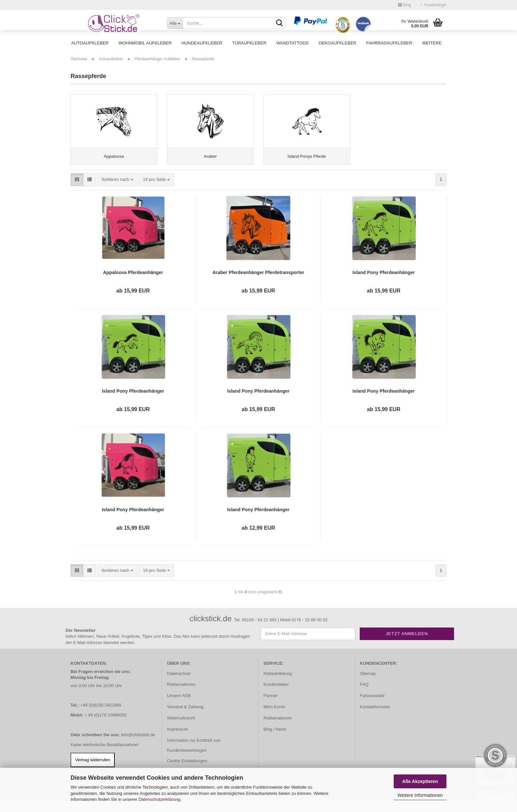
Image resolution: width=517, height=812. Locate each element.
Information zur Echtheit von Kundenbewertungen (194, 757)
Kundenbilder (276, 697)
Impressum (178, 741)
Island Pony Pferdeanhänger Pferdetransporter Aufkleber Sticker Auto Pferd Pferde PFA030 (258, 403)
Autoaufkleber (90, 43)
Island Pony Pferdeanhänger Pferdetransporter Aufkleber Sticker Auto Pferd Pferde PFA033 (258, 522)
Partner (271, 708)
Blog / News (275, 741)
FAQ (364, 697)
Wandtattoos (292, 43)
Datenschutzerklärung (159, 799)
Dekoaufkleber (338, 43)
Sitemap (368, 685)
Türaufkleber (249, 43)
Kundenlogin (434, 5)
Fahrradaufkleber (389, 43)
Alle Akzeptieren (420, 781)
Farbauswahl (372, 708)
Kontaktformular (375, 719)
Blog (404, 5)
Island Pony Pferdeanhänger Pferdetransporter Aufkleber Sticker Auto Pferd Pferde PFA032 (133, 522)
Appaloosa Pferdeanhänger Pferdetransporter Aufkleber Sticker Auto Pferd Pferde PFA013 (133, 285)
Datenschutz (179, 685)
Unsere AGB (179, 708)
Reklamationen (182, 697)
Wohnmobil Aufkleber (145, 43)
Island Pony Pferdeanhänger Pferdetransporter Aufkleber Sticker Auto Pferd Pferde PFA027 (383, 285)
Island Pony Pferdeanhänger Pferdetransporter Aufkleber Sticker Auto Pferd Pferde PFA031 (383, 403)
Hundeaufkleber (202, 43)
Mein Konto (274, 719)
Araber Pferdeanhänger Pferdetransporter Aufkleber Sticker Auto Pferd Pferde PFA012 (258, 285)
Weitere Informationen (420, 795)
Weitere (432, 43)
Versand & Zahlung (185, 719)
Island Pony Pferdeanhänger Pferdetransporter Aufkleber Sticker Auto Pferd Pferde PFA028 (133, 403)
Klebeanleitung (278, 685)
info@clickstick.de (138, 747)
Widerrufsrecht (181, 730)
